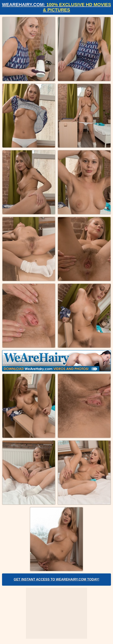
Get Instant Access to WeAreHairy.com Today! (56, 579)
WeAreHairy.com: (57, 7)
